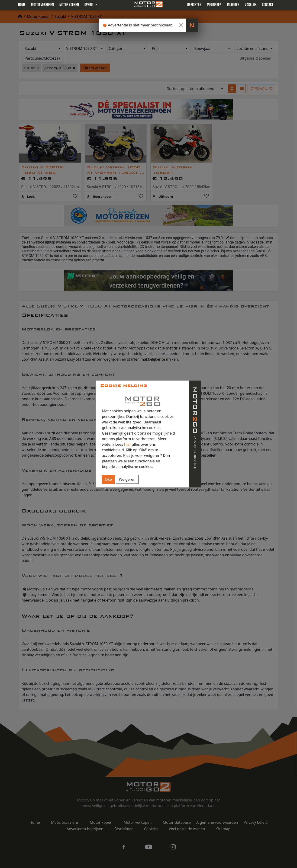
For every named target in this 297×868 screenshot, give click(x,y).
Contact (268, 5)
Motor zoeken (69, 5)
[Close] (181, 25)
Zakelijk (251, 5)
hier (128, 444)
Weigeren (127, 479)
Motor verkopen (42, 5)
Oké (108, 479)
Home (22, 5)
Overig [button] (89, 5)
